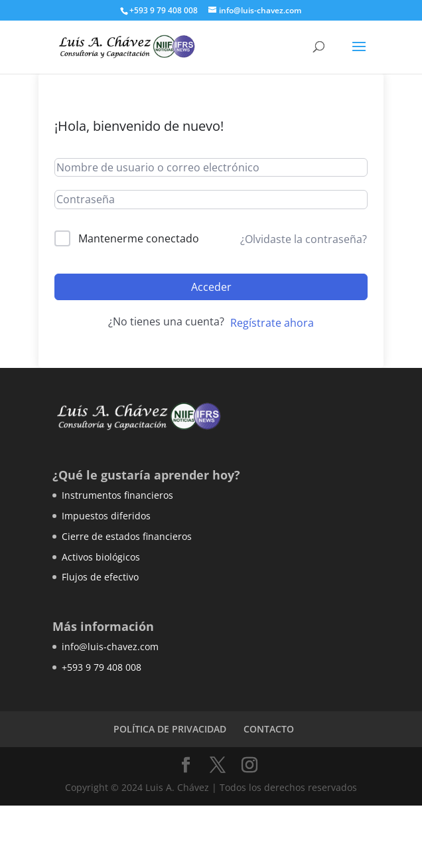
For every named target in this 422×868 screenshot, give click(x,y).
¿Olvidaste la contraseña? (304, 239)
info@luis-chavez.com (110, 647)
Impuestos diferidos (106, 516)
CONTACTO (269, 729)
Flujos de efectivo (100, 577)
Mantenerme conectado (139, 238)
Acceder (211, 287)
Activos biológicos (101, 557)
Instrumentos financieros (117, 495)
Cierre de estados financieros (127, 536)
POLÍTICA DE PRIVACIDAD (170, 729)
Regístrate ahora (272, 323)
